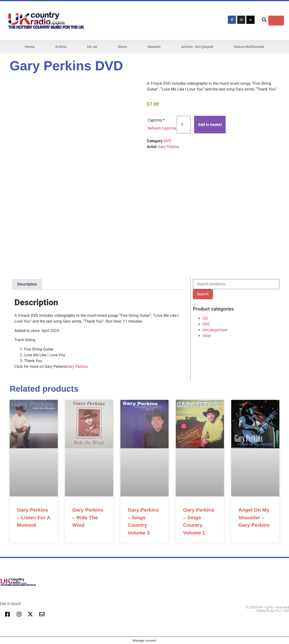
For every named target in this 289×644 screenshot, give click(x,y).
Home (30, 47)
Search (203, 294)
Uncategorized (215, 330)
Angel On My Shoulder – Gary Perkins (254, 517)
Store (123, 47)
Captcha (156, 120)
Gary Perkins (168, 147)
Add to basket (210, 125)
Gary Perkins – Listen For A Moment (33, 517)
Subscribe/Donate (249, 47)
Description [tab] (27, 284)
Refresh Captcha (162, 128)
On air (92, 47)
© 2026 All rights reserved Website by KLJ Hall (267, 609)
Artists (61, 47)
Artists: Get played (197, 47)
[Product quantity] (184, 125)
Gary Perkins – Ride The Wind (88, 517)
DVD (167, 141)
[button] (264, 20)
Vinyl (207, 336)
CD (205, 318)
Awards (154, 47)
